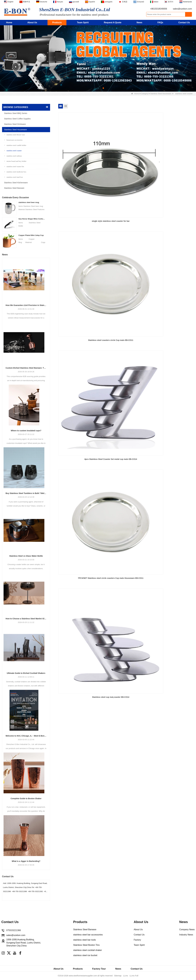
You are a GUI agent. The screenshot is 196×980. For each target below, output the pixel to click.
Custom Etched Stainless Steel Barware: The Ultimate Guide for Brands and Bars (26, 368)
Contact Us (184, 23)
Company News (187, 929)
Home (9, 23)
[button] (93, 88)
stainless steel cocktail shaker (88, 950)
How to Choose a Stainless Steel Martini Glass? (26, 619)
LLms (125, 976)
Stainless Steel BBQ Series (16, 113)
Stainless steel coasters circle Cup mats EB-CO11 (126, 161)
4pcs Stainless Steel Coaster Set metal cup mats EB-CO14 (172, 161)
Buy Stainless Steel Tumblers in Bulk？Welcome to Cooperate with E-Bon (26, 493)
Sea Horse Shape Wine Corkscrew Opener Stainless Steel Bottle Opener (32, 219)
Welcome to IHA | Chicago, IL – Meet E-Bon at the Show (26, 736)
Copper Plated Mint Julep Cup (31, 235)
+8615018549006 (159, 9)
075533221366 (14, 930)
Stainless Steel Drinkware (15, 124)
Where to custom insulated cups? (26, 431)
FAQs (160, 23)
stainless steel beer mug (29, 202)
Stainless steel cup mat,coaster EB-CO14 (126, 217)
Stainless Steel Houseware (161, 94)
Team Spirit (83, 23)
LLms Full (134, 976)
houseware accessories (13, 140)
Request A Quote (113, 23)
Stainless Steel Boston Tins (86, 945)
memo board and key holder (15, 161)
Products (57, 23)
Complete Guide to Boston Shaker (26, 798)
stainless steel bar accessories (88, 935)
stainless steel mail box (14, 177)
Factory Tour (99, 969)
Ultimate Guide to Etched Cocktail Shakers (26, 673)
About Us (32, 23)
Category (145, 94)
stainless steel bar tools (85, 940)
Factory (137, 940)
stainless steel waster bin (14, 166)
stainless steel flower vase (15, 135)
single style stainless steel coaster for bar (80, 160)
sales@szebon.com (182, 9)
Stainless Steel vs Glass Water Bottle (26, 556)
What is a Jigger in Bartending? (26, 861)
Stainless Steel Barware (14, 188)
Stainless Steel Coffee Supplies (17, 119)
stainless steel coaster (13, 151)
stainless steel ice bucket (85, 955)
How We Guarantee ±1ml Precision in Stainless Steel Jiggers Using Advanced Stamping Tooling (26, 305)
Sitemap (118, 976)
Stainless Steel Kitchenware (16, 183)
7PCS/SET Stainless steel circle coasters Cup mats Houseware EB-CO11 (80, 219)
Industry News (186, 935)
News (139, 23)
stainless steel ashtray (13, 156)
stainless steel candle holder (15, 145)
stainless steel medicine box (15, 172)
